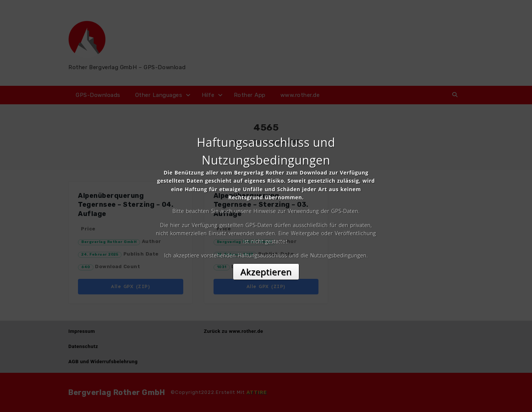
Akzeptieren (266, 272)
